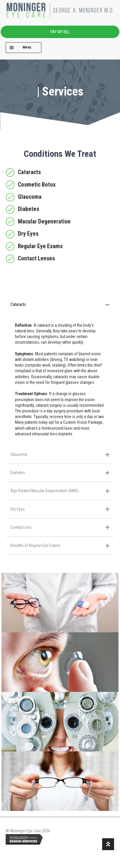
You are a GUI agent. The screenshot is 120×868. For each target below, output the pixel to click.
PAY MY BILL (60, 32)
